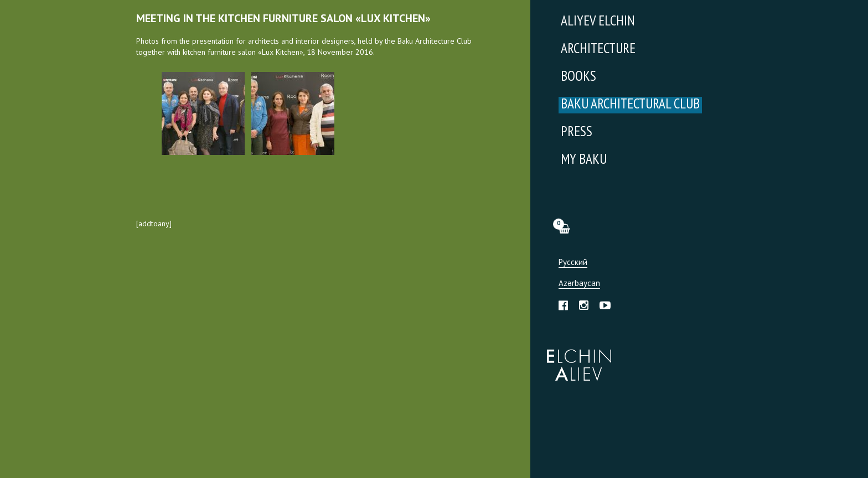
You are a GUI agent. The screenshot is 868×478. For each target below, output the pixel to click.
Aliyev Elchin (598, 22)
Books (578, 77)
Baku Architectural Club (630, 105)
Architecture (598, 50)
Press (577, 133)
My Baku (584, 160)
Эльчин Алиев (577, 359)
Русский (573, 263)
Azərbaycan (579, 284)
